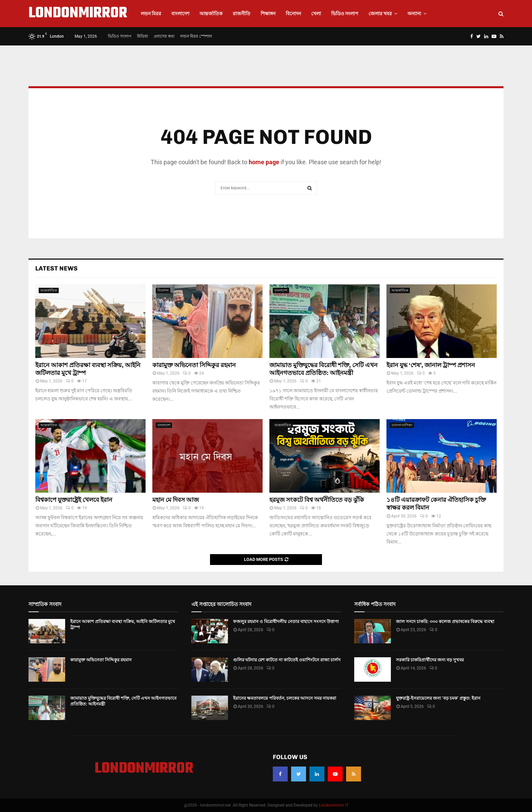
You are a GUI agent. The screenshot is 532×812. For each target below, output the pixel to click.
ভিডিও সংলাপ (345, 14)
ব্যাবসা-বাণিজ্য (402, 425)
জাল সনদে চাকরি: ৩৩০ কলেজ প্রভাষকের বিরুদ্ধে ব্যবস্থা (445, 621)
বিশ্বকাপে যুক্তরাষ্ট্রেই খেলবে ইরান (74, 500)
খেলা (316, 14)
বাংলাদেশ (180, 14)
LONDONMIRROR (78, 14)
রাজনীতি (242, 14)
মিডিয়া (142, 36)
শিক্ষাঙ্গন (268, 14)
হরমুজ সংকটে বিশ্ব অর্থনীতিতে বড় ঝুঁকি (317, 500)
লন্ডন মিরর (151, 14)
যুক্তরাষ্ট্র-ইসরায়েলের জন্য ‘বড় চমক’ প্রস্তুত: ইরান (438, 698)
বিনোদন (293, 14)
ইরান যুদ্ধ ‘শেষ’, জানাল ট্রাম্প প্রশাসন (431, 365)
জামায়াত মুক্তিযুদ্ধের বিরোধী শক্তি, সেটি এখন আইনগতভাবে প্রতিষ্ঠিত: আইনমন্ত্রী (324, 369)
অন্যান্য (414, 14)
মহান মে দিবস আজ (176, 500)
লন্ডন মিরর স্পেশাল (196, 36)
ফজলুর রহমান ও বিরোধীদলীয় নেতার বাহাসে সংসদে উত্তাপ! (286, 621)
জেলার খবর (380, 14)
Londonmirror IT (334, 805)
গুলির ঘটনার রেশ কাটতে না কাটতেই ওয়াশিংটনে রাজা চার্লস (287, 660)
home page (264, 162)
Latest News (56, 268)
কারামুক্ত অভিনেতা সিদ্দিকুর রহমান (194, 365)
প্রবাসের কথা (164, 36)
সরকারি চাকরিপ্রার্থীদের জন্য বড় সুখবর (430, 660)
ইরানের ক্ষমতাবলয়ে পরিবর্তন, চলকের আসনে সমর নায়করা (285, 698)
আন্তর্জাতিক (211, 14)
